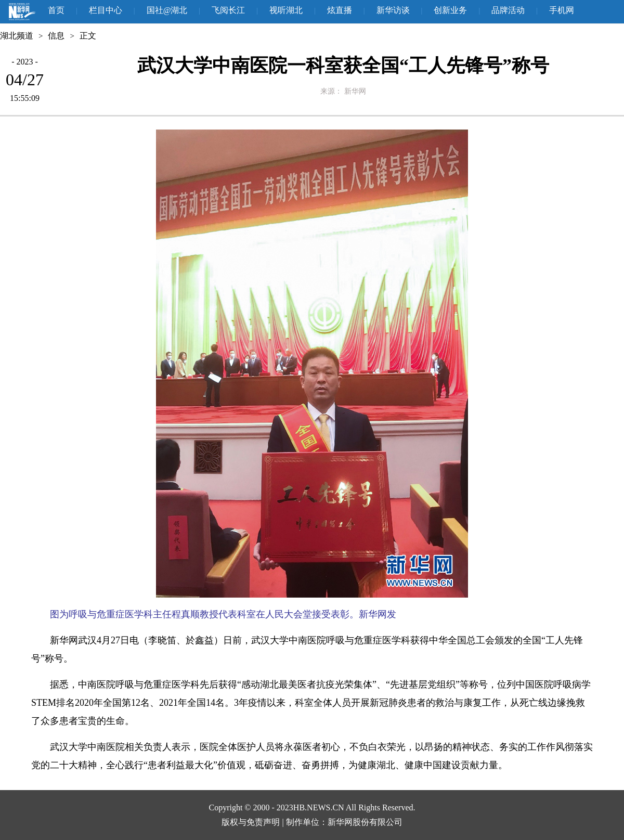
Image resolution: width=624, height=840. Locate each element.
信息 (56, 36)
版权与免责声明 (251, 822)
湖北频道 (17, 36)
